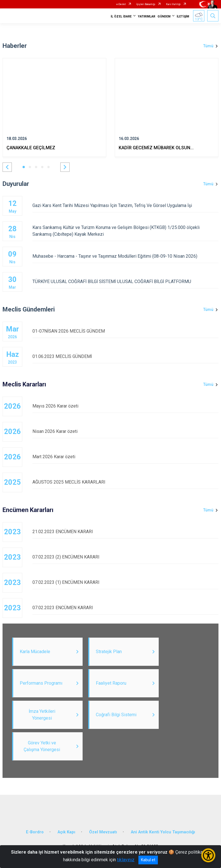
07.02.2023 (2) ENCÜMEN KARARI (125, 557)
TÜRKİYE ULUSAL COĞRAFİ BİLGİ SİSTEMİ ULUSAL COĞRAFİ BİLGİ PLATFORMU (125, 281)
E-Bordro (35, 832)
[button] (7, 167)
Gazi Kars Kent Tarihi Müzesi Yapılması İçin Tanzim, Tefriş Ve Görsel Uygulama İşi (125, 205)
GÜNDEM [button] (164, 16)
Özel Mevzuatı (103, 832)
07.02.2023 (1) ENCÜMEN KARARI (125, 582)
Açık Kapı (66, 832)
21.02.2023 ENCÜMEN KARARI (125, 532)
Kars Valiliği (173, 4)
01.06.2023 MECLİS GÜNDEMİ (125, 356)
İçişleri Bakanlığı (146, 4)
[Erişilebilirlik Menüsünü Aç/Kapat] (208, 855)
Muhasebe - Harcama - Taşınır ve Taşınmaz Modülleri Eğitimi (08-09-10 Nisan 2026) (125, 256)
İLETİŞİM (183, 16)
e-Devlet (121, 4)
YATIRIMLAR (147, 16)
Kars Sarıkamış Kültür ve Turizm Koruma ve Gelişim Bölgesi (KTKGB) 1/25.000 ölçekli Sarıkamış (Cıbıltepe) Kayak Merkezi (125, 231)
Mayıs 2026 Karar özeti (125, 406)
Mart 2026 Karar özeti (125, 457)
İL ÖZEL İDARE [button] (121, 16)
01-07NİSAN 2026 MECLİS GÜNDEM (125, 331)
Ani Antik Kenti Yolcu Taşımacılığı (163, 832)
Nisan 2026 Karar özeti (125, 431)
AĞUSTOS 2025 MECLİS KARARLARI (125, 482)
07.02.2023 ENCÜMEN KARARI (125, 608)
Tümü (208, 46)
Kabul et (148, 860)
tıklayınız (126, 860)
